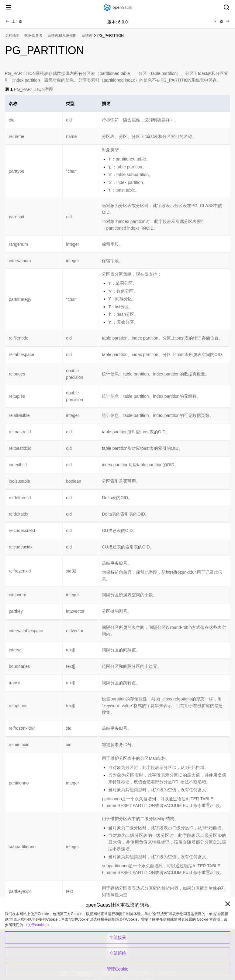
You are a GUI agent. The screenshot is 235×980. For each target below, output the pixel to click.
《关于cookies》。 (39, 925)
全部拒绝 (118, 953)
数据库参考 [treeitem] (33, 36)
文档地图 (12, 36)
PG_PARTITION (111, 36)
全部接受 (118, 937)
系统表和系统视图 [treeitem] (62, 36)
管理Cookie (118, 969)
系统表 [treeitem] (87, 36)
